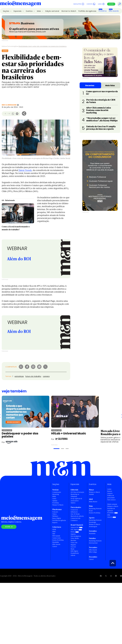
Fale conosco (111, 500)
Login (101, 4)
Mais (39, 11)
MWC (54, 532)
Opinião (55, 501)
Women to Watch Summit (94, 493)
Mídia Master (93, 502)
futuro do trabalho (33, 376)
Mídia (54, 496)
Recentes (90, 86)
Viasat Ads (74, 543)
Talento (73, 503)
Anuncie (110, 493)
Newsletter (79, 4)
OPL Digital (74, 530)
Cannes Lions (57, 538)
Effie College (93, 552)
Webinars (55, 516)
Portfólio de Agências (87, 11)
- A (5, 114)
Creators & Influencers (74, 511)
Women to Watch (69, 11)
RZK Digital (74, 551)
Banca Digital (57, 518)
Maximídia (56, 542)
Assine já (9, 527)
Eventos (29, 11)
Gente (54, 499)
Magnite (73, 545)
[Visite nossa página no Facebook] (101, 576)
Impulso (73, 534)
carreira (46, 376)
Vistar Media (75, 538)
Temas (8, 376)
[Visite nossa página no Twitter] (106, 576)
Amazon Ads (75, 527)
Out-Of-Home (75, 514)
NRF (54, 534)
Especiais (18, 11)
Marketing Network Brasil (95, 510)
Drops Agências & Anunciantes (76, 500)
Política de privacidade (111, 497)
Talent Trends (25, 170)
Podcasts (55, 512)
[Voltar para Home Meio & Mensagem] (21, 4)
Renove (110, 491)
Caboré (55, 546)
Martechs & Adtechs (77, 516)
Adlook (73, 555)
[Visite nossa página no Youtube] (121, 576)
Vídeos (54, 514)
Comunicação (12, 46)
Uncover (73, 547)
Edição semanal (52, 11)
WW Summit (56, 536)
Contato (91, 4)
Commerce (74, 520)
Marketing (56, 494)
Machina (73, 540)
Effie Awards (114, 11)
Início (4, 46)
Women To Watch (58, 505)
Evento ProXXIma (58, 540)
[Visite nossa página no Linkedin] (116, 576)
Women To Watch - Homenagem (95, 525)
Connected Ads (76, 518)
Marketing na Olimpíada (75, 495)
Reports (55, 523)
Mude (73, 549)
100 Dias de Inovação (77, 492)
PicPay (73, 532)
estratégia (19, 376)
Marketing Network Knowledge (95, 521)
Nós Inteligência (76, 536)
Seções (6, 11)
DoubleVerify (75, 553)
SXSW (54, 529)
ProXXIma (103, 11)
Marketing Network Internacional (95, 542)
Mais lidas (110, 86)
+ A (9, 114)
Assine (111, 4)
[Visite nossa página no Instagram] (111, 576)
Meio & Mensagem (9, 105)
